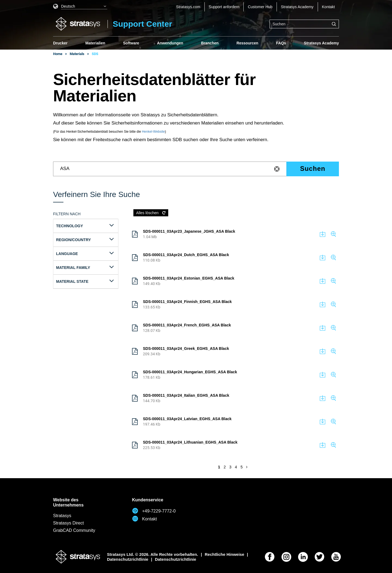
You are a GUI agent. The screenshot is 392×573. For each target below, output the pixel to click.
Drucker (60, 43)
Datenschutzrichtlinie (128, 559)
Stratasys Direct (68, 523)
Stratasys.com (188, 7)
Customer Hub (260, 7)
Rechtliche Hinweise (224, 554)
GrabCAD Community (74, 530)
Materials (77, 54)
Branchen (210, 43)
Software (131, 43)
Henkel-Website (153, 132)
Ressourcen (247, 43)
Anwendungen (170, 43)
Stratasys (62, 516)
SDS (95, 54)
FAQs (281, 43)
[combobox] (304, 24)
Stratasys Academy (297, 7)
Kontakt (328, 7)
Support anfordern (224, 7)
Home (58, 54)
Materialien (95, 43)
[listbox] (80, 7)
